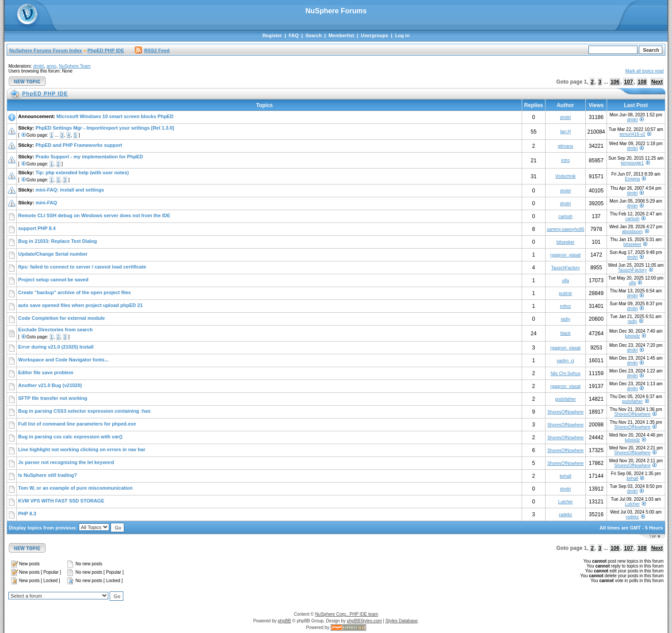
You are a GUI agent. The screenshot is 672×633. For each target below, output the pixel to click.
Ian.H (565, 132)
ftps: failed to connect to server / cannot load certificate (82, 267)
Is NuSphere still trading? (48, 475)
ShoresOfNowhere (565, 412)
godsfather (565, 399)
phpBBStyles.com (365, 621)
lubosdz (632, 336)
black (565, 333)
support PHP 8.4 (37, 228)
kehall (565, 476)
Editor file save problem (46, 372)
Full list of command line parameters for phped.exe (77, 424)
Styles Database (402, 621)
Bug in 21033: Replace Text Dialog (57, 241)
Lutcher (565, 502)
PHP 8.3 (27, 514)
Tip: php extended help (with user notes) (82, 173)
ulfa (565, 281)
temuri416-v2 (632, 134)
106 (615, 82)
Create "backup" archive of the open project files (74, 292)
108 (642, 82)
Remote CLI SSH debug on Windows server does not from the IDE (94, 215)
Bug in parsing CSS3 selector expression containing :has (84, 411)
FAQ (294, 35)
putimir (565, 293)
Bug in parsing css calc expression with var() (70, 437)
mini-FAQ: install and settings (70, 190)
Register (272, 35)
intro (565, 160)
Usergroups (374, 35)
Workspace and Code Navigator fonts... (63, 360)
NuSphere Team (75, 66)
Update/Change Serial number (53, 254)
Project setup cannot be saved (53, 280)
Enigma (632, 179)
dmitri (38, 66)
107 (629, 82)
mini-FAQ (46, 203)
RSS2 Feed (152, 50)
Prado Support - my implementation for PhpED (89, 157)
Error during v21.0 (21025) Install (56, 347)
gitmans (566, 146)
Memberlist (341, 35)
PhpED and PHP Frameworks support (79, 145)
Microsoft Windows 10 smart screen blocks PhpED (115, 116)
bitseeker (566, 242)
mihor (566, 306)
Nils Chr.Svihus (565, 374)
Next (657, 82)
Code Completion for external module (61, 318)
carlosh (565, 217)
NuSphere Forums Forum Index (46, 50)
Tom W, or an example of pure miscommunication (75, 488)
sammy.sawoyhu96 (566, 229)
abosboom (632, 232)
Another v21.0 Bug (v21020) (50, 385)
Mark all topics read (644, 71)
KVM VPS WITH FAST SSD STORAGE (61, 501)
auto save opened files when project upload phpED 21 (80, 305)
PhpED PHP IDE (106, 50)
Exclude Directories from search (55, 330)
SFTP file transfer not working (53, 398)
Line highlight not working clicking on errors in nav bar (82, 449)
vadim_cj (565, 361)
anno (51, 66)
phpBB (284, 621)
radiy (565, 319)
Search (314, 35)
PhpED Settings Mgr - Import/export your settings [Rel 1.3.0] (105, 128)
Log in (402, 35)
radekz (565, 515)
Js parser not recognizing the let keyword (66, 462)
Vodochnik (565, 176)
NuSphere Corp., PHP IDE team (347, 614)
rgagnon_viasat (565, 255)
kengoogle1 (633, 163)
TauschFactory (566, 268)
